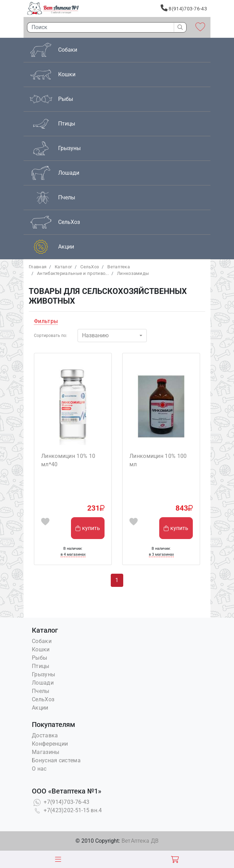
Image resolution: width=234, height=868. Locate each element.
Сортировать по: (51, 336)
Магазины (46, 752)
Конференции (50, 744)
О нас (39, 769)
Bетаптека (119, 267)
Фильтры (46, 321)
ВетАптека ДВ (140, 841)
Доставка (45, 735)
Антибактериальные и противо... (73, 273)
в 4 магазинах (73, 554)
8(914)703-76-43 (184, 8)
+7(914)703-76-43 (61, 802)
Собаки (42, 641)
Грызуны (43, 674)
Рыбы (39, 658)
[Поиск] (99, 27)
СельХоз (90, 267)
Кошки (41, 649)
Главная (38, 267)
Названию (95, 335)
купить (88, 528)
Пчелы (41, 691)
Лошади (43, 683)
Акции (40, 708)
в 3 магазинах (161, 554)
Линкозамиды (133, 273)
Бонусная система (56, 760)
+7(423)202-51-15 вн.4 (67, 810)
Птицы (41, 666)
